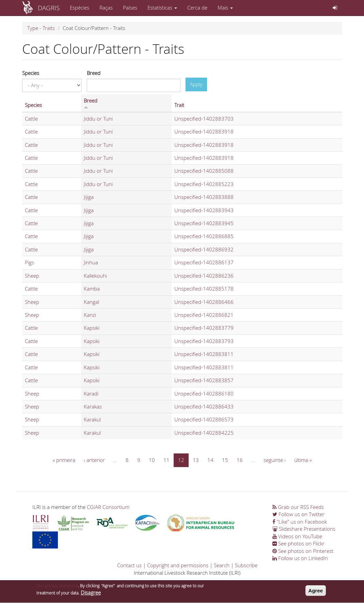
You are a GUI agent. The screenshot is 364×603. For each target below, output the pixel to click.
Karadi (91, 393)
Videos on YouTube (297, 536)
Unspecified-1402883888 (204, 197)
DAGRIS (49, 8)
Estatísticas (162, 7)
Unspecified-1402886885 (204, 236)
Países (130, 7)
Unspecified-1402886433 (204, 406)
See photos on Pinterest (303, 551)
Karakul (92, 419)
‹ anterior (94, 460)
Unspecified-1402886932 (204, 249)
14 (210, 460)
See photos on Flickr (298, 543)
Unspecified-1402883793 (204, 341)
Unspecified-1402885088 (204, 171)
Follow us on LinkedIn (300, 558)
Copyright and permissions (178, 565)
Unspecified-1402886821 (204, 315)
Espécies (80, 7)
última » (303, 460)
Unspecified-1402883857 (204, 380)
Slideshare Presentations (304, 529)
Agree (316, 592)
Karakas (93, 406)
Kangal (91, 302)
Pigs (29, 262)
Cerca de (197, 7)
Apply (196, 84)
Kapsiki (92, 328)
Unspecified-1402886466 (204, 302)
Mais (225, 7)
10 (152, 460)
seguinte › (275, 460)
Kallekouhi (95, 276)
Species (31, 73)
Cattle (31, 119)
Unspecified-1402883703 (204, 119)
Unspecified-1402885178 (204, 289)
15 (225, 460)
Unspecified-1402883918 (204, 132)
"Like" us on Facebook (300, 522)
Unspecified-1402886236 (204, 276)
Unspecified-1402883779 (204, 328)
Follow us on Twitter (298, 514)
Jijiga (89, 197)
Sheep (32, 276)
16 (240, 460)
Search (222, 565)
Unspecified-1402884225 (204, 433)
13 (196, 460)
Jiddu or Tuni (98, 119)
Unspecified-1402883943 (204, 210)
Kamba (92, 289)
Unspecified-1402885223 (204, 184)
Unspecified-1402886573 (204, 419)
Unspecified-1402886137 (204, 262)
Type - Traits (41, 28)
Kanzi (90, 315)
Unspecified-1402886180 (204, 393)
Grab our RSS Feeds (298, 507)
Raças (106, 7)
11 (167, 460)
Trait (179, 105)
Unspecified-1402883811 (204, 354)
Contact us (129, 565)
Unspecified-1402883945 (204, 223)
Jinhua (91, 262)
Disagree (91, 594)
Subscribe (246, 565)
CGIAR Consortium (108, 507)
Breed (94, 73)
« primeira (64, 460)
